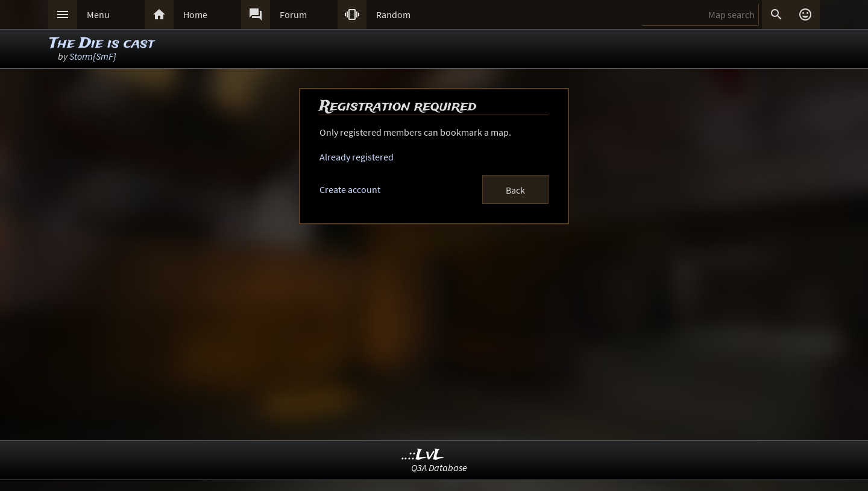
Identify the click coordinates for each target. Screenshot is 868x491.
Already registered (357, 157)
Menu (98, 14)
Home (195, 14)
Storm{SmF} (93, 56)
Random (393, 14)
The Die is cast (102, 44)
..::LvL (423, 455)
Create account (350, 189)
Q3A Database (439, 467)
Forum (293, 14)
